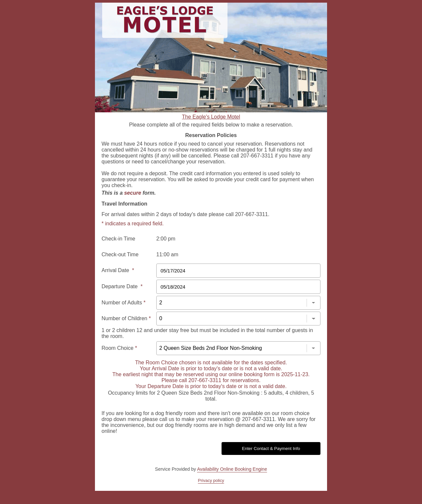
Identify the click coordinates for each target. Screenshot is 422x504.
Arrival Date (118, 270)
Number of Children (126, 318)
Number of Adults (123, 303)
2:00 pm (166, 239)
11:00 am (167, 254)
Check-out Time (120, 254)
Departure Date (122, 286)
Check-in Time (118, 239)
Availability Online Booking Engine (232, 469)
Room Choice (119, 348)
